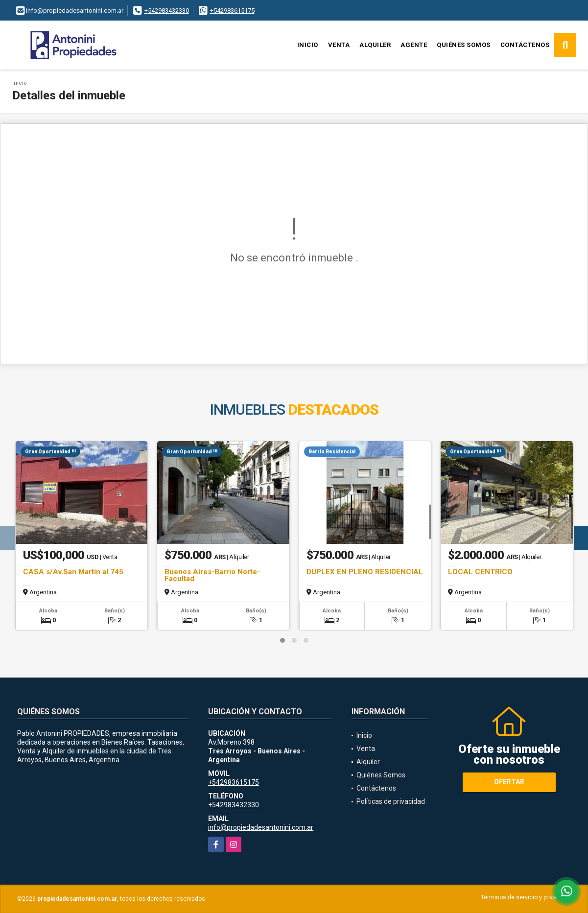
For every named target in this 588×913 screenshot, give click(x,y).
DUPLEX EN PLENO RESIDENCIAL (365, 572)
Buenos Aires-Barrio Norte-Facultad (212, 575)
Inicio (308, 45)
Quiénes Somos (464, 45)
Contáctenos (525, 45)
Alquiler (375, 45)
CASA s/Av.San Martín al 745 (73, 572)
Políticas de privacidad (391, 801)
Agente (414, 45)
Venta (339, 45)
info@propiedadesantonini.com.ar (261, 827)
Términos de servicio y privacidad (526, 897)
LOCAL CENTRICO (480, 572)
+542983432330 (167, 11)
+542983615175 (232, 11)
